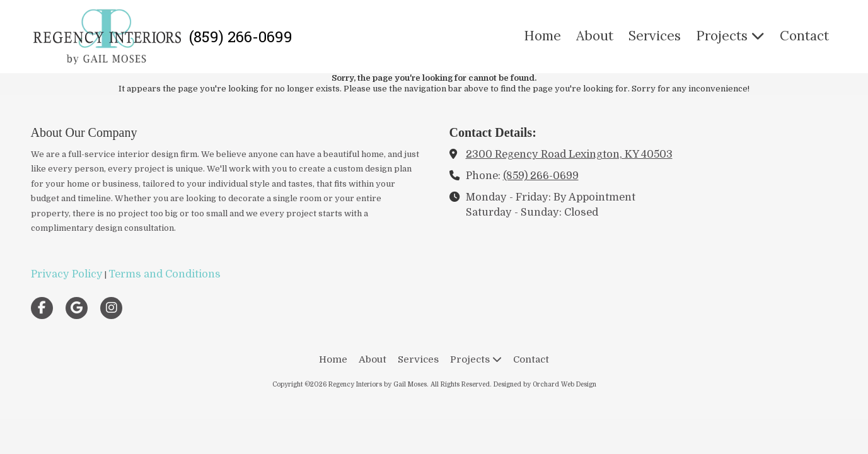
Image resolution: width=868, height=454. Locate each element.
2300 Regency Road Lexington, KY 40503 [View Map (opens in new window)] (569, 154)
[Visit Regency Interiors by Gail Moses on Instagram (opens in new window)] (111, 308)
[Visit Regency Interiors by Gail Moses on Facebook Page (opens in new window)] (42, 308)
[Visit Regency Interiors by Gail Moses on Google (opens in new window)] (77, 308)
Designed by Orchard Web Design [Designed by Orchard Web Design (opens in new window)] (545, 384)
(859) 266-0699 (541, 176)
